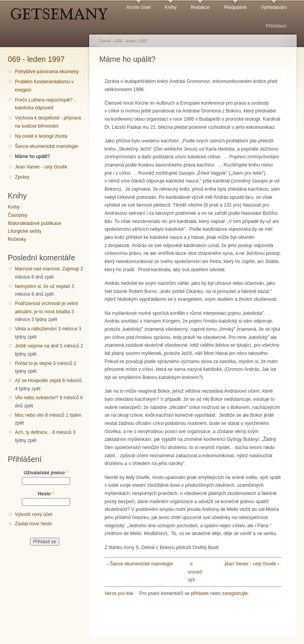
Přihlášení (276, 26)
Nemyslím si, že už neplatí (42, 286)
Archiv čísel (138, 7)
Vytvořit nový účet (34, 514)
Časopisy (18, 215)
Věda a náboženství (36, 329)
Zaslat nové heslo (33, 524)
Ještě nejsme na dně (37, 346)
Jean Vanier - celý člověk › (251, 564)
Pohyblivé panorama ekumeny (47, 72)
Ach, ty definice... (33, 432)
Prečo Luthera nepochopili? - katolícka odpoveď (45, 104)
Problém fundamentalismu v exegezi (44, 86)
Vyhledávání (274, 7)
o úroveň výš (191, 572)
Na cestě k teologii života (41, 136)
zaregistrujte (235, 593)
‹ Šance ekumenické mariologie (140, 564)
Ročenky (17, 239)
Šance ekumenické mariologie (46, 146)
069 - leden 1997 (36, 59)
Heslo (46, 494)
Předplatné (235, 7)
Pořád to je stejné (33, 363)
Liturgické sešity (25, 231)
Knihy (171, 7)
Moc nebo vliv (29, 415)
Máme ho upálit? (32, 156)
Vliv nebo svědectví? (37, 398)
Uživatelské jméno (46, 473)
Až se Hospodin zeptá (38, 381)
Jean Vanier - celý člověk (41, 167)
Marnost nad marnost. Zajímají (47, 269)
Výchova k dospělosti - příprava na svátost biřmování (48, 122)
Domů (105, 41)
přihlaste (200, 593)
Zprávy (22, 177)
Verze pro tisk (119, 593)
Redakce (200, 7)
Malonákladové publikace (34, 223)
